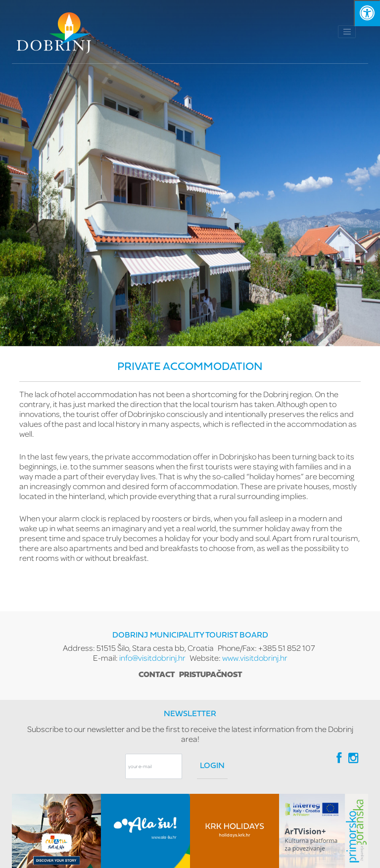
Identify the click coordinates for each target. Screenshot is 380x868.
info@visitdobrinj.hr (152, 658)
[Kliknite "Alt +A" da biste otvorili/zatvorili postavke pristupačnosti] (367, 13)
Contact (157, 675)
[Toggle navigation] (347, 32)
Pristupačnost (211, 675)
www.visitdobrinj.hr (255, 658)
